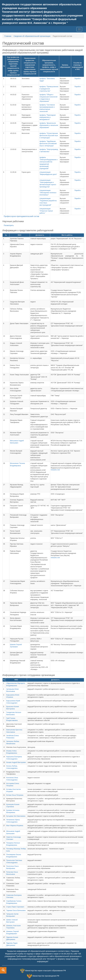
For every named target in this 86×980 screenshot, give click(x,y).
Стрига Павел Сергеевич (15, 907)
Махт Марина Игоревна (15, 826)
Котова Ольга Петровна (15, 795)
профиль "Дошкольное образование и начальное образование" (49, 125)
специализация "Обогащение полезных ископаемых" (48, 193)
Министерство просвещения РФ (46, 976)
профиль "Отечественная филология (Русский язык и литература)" (49, 136)
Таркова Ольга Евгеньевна (16, 910)
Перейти (78, 79)
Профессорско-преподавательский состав (21, 216)
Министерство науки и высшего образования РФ (45, 971)
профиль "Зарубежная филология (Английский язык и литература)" (48, 144)
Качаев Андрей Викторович (16, 762)
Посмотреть (9, 225)
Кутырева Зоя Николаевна (16, 816)
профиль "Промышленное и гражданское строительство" (49, 89)
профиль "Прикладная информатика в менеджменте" (48, 117)
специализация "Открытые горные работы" (46, 211)
